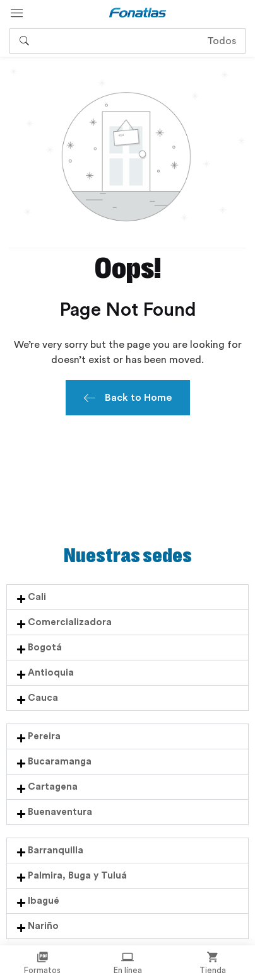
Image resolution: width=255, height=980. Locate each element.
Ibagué (44, 901)
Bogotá (45, 648)
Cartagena (53, 787)
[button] (127, 597)
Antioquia (51, 673)
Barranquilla (56, 850)
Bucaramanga (60, 762)
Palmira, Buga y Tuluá (77, 876)
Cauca (43, 698)
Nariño (43, 926)
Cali (37, 597)
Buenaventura (60, 812)
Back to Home (128, 399)
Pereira (44, 736)
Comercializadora (70, 622)
